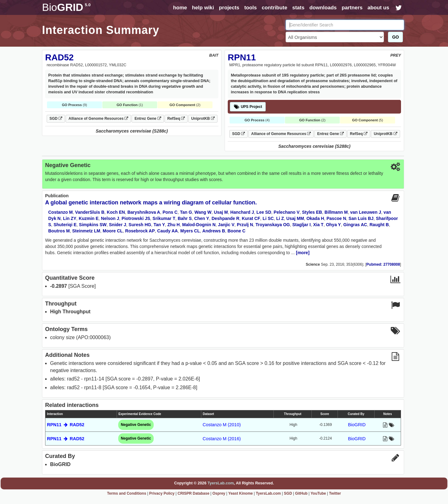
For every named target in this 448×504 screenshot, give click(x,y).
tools (250, 8)
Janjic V (226, 225)
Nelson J (110, 218)
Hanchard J (242, 212)
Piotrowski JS (136, 218)
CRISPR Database (194, 493)
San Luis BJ (361, 218)
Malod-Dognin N (199, 225)
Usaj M (221, 212)
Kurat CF (251, 218)
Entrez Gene (148, 119)
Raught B (379, 225)
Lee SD (264, 212)
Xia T (318, 225)
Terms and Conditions (127, 493)
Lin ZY (70, 218)
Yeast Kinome (241, 493)
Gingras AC (355, 225)
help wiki (203, 8)
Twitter (335, 493)
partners (352, 8)
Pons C (170, 212)
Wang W (203, 212)
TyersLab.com (221, 483)
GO (395, 37)
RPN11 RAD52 (66, 425)
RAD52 (59, 57)
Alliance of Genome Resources (98, 119)
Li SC (268, 218)
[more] (303, 253)
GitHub (301, 493)
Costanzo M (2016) (222, 439)
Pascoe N (336, 218)
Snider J (117, 225)
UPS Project (248, 107)
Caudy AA (167, 231)
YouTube (318, 493)
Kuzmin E (89, 218)
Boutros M (59, 231)
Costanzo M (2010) (222, 425)
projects (229, 8)
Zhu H (174, 225)
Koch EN (116, 212)
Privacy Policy (162, 493)
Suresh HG (140, 225)
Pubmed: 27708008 (383, 264)
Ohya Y (334, 225)
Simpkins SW (93, 225)
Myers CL (190, 231)
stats (298, 8)
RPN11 (242, 57)
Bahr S (185, 218)
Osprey (219, 493)
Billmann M (336, 212)
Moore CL (113, 231)
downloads (323, 8)
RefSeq (176, 119)
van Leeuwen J (366, 212)
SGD (56, 119)
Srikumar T (164, 218)
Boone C (236, 231)
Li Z (280, 218)
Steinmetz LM (86, 231)
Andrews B (214, 231)
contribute (274, 8)
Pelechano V (287, 212)
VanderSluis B (90, 212)
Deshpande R (225, 218)
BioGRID (357, 425)
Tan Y (159, 225)
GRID (66, 7)
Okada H (315, 218)
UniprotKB (203, 119)
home (180, 8)
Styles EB (312, 212)
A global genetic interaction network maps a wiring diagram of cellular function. (151, 203)
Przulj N (245, 225)
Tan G (186, 212)
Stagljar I (302, 225)
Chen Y (202, 218)
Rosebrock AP (140, 231)
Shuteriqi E (65, 225)
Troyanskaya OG (273, 225)
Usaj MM (295, 218)
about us (378, 8)
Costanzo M (61, 212)
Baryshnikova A (144, 212)
